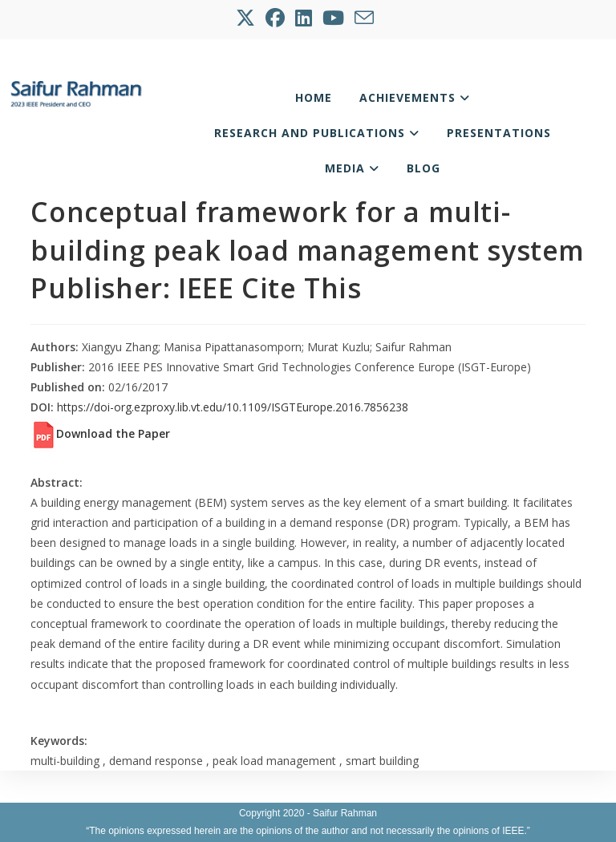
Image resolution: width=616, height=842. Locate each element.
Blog (423, 168)
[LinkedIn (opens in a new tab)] (305, 18)
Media (352, 168)
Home (314, 97)
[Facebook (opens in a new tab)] (276, 18)
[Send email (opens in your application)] (365, 18)
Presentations (499, 133)
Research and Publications (317, 133)
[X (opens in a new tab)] (249, 18)
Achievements (415, 97)
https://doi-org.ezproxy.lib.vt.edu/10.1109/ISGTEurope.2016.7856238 (233, 407)
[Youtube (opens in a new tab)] (334, 18)
